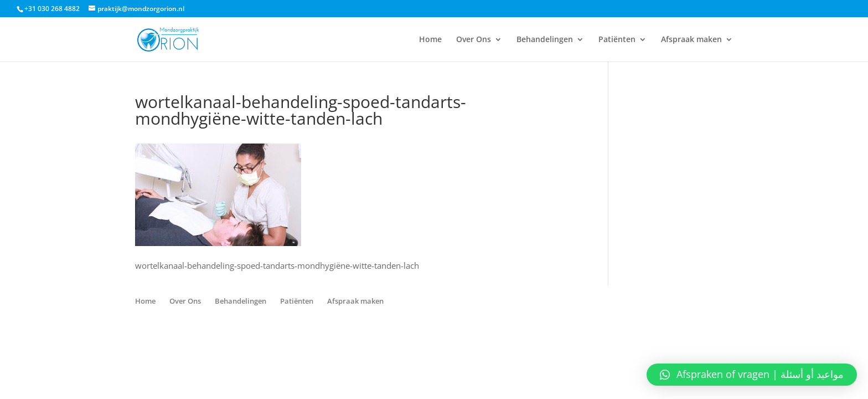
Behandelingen (545, 40)
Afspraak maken (691, 40)
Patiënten (617, 40)
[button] (752, 375)
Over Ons (474, 40)
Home (430, 40)
